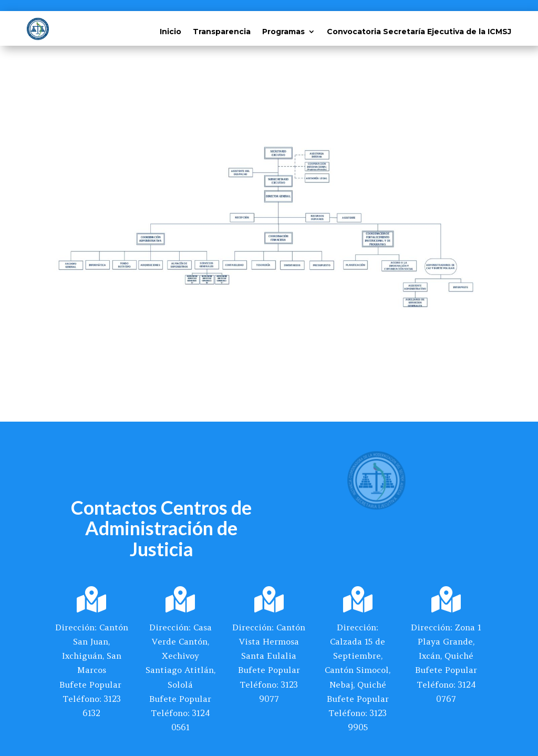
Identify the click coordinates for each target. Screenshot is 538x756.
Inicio (170, 32)
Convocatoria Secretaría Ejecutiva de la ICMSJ (419, 32)
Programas (283, 32)
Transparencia (222, 32)
